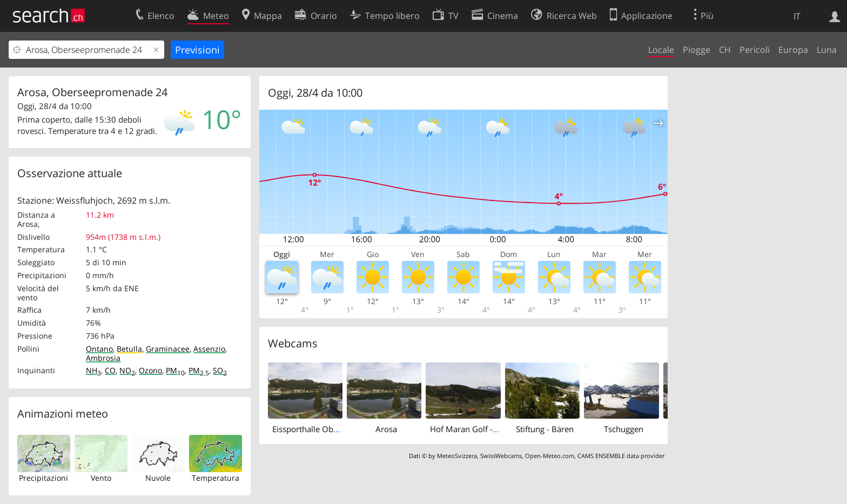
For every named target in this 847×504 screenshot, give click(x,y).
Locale (661, 50)
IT (797, 16)
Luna (827, 50)
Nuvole (158, 478)
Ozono (150, 370)
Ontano (99, 349)
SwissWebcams (501, 456)
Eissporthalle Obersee (313, 429)
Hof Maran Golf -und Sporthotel (489, 429)
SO (220, 370)
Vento (101, 478)
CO (110, 370)
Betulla (129, 349)
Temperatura (216, 478)
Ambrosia (103, 358)
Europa (793, 50)
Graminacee (168, 349)
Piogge (697, 50)
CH (725, 50)
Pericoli (755, 50)
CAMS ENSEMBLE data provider (621, 456)
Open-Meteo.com (550, 456)
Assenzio (209, 349)
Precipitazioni (43, 478)
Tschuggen (624, 429)
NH (93, 370)
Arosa (386, 429)
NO (127, 370)
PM (175, 370)
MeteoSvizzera (457, 456)
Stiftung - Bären (545, 429)
